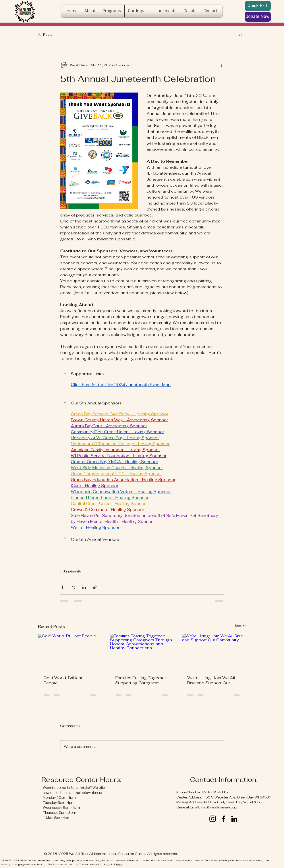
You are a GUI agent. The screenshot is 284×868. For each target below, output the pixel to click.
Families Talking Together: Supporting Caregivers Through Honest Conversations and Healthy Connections (141, 680)
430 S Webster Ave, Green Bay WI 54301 (237, 797)
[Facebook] (223, 819)
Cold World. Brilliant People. (63, 680)
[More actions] (221, 65)
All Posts (45, 35)
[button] (241, 35)
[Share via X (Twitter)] (73, 587)
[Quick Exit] (258, 6)
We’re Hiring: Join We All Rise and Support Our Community (211, 680)
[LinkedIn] (234, 819)
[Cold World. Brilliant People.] (70, 652)
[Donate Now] (258, 17)
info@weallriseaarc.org (219, 807)
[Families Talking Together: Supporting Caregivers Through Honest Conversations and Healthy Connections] (142, 652)
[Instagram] (213, 819)
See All (241, 626)
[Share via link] (95, 587)
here (119, 864)
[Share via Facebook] (62, 587)
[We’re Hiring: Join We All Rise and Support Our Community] (214, 652)
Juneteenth (72, 571)
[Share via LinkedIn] (84, 587)
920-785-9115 (215, 792)
